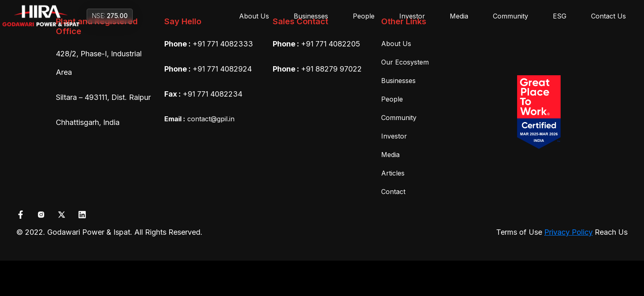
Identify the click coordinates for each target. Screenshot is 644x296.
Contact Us (608, 16)
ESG (560, 16)
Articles (393, 173)
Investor (412, 16)
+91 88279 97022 (331, 69)
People (364, 16)
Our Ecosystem (405, 62)
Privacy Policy (568, 232)
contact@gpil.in (199, 119)
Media (459, 16)
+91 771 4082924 (222, 69)
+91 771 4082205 (331, 44)
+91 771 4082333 (223, 44)
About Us (254, 16)
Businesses (311, 16)
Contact (393, 192)
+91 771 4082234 (213, 94)
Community (511, 16)
